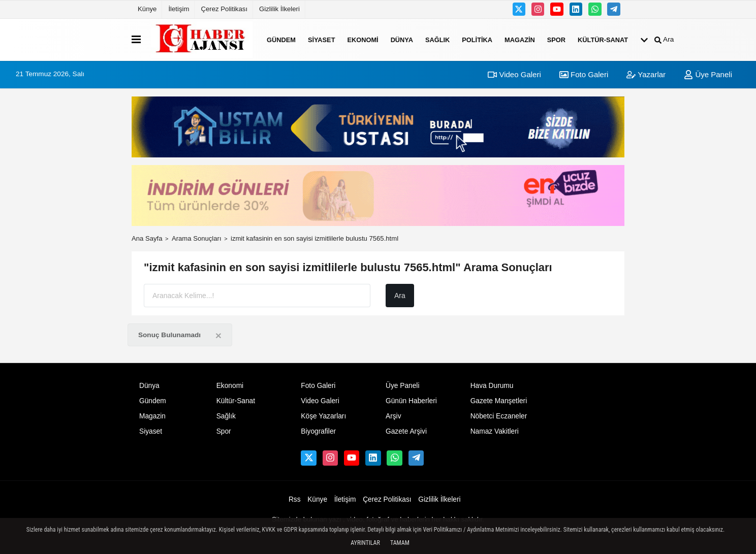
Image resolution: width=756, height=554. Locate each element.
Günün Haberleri (411, 401)
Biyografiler (318, 431)
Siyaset (322, 39)
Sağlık (437, 39)
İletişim (179, 9)
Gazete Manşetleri (499, 401)
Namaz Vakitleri (495, 431)
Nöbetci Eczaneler (499, 416)
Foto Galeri (584, 74)
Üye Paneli (708, 74)
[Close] (218, 335)
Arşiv (393, 416)
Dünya (402, 39)
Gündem (281, 39)
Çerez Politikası (224, 9)
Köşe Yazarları (323, 416)
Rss (295, 499)
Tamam (400, 543)
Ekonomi (363, 39)
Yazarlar (646, 74)
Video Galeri (514, 74)
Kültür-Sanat (603, 39)
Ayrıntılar (365, 543)
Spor (556, 39)
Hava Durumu (492, 386)
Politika (477, 39)
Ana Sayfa (147, 238)
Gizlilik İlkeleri (279, 9)
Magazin (520, 39)
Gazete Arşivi (406, 431)
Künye (147, 9)
